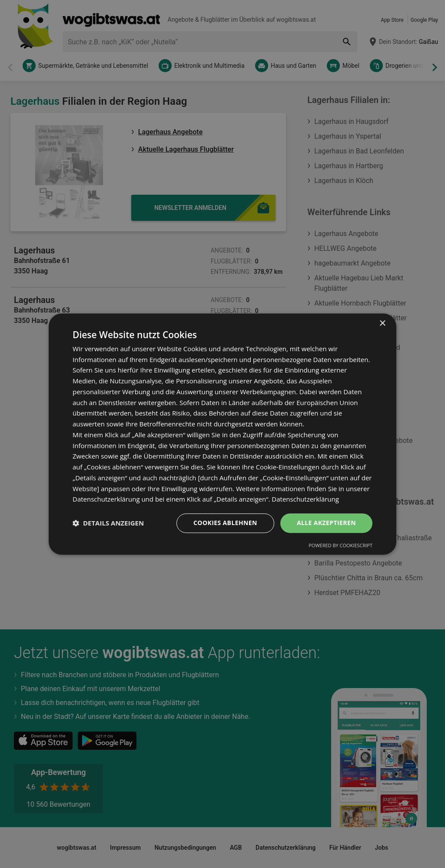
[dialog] (222, 434)
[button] (108, 523)
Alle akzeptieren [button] (326, 523)
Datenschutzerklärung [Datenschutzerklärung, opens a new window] (305, 499)
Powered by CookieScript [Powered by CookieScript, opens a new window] (340, 545)
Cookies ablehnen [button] (225, 523)
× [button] (382, 324)
